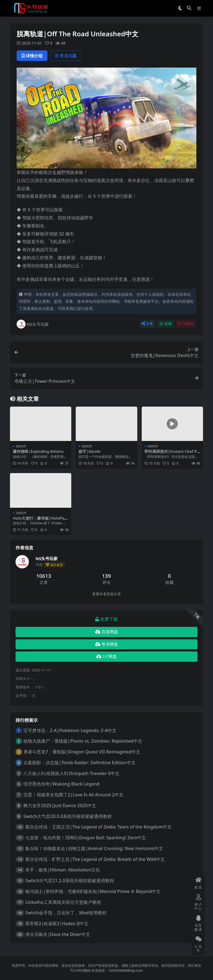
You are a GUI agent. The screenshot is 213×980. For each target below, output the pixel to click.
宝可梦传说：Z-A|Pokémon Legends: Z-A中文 (70, 730)
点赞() (186, 324)
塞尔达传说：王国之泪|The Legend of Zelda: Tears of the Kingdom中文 (98, 827)
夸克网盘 (107, 644)
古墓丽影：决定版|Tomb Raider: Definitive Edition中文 (79, 763)
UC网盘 (106, 656)
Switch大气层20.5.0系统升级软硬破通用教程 (68, 816)
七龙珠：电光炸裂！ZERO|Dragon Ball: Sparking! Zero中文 (86, 838)
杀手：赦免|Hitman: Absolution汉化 (63, 870)
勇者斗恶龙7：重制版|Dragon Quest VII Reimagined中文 (82, 752)
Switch (21, 446)
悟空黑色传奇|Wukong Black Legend (61, 784)
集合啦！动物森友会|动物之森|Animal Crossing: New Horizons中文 (94, 848)
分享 (147, 324)
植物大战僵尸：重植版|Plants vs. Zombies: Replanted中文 (83, 741)
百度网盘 (107, 632)
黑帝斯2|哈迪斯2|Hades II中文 (57, 923)
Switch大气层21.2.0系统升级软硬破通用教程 (69, 881)
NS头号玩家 (33, 324)
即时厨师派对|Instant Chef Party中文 (172, 454)
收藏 (165, 324)
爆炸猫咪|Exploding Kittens (38, 451)
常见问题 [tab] (66, 56)
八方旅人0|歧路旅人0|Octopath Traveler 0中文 (71, 773)
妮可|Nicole (89, 451)
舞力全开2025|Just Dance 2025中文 (60, 805)
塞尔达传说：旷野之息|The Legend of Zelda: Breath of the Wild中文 (95, 859)
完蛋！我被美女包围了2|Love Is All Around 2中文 (73, 795)
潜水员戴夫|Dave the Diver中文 (58, 934)
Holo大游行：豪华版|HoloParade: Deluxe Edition (40, 520)
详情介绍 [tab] (32, 56)
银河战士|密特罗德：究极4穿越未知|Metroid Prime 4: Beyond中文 (93, 891)
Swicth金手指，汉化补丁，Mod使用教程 (66, 913)
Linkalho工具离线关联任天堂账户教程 (63, 902)
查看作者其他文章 (106, 594)
